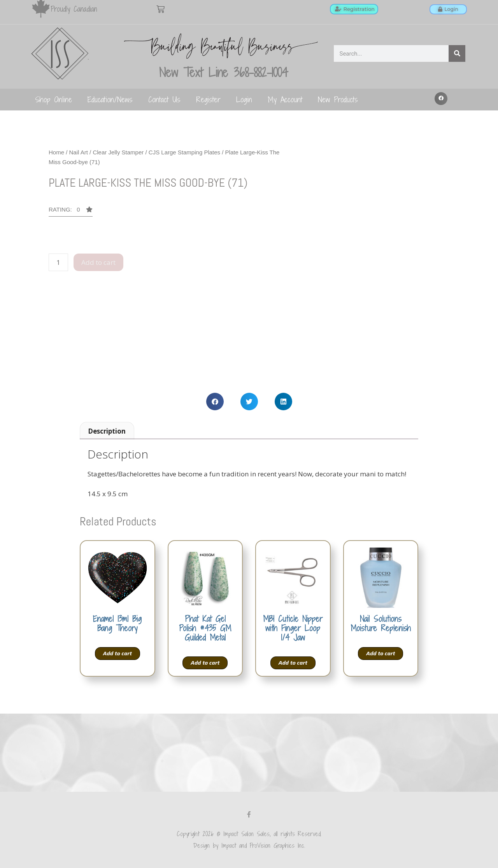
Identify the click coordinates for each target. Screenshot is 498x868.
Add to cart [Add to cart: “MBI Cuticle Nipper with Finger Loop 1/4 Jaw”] (293, 663)
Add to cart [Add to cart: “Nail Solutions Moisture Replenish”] (381, 653)
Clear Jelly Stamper (118, 152)
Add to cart (98, 262)
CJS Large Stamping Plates (184, 152)
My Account (285, 99)
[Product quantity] (58, 262)
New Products (338, 99)
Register (208, 99)
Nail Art (79, 152)
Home (56, 152)
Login (244, 99)
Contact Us (164, 99)
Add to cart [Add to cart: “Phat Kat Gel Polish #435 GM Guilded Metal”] (205, 663)
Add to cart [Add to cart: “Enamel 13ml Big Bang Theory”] (117, 653)
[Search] (457, 53)
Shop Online (53, 99)
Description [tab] (107, 431)
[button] (441, 99)
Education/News (110, 99)
